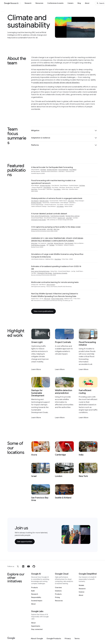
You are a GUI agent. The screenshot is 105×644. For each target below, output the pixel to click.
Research (28, 3)
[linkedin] (23, 566)
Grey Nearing (47, 187)
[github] (34, 566)
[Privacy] (68, 639)
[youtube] (29, 566)
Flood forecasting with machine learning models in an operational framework (53, 182)
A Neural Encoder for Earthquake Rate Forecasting (52, 167)
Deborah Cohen (44, 201)
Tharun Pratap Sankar (57, 299)
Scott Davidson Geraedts (58, 216)
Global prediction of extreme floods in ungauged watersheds (57, 198)
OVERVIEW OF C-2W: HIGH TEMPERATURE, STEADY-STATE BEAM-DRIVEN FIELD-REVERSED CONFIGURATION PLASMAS (57, 240)
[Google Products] (54, 639)
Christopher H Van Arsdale (39, 220)
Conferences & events (55, 3)
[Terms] (77, 639)
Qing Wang (58, 259)
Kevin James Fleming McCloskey (40, 216)
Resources (39, 3)
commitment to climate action (44, 65)
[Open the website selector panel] (20, 3)
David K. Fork (61, 218)
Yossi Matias (73, 170)
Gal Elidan (43, 170)
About (87, 3)
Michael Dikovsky (59, 243)
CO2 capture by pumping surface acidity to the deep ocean (56, 227)
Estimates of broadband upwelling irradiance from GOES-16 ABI (56, 268)
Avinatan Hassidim (52, 170)
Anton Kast (34, 243)
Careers (70, 3)
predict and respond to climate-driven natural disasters (56, 82)
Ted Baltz (52, 245)
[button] (64, 131)
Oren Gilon (34, 189)
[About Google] (37, 639)
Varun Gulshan (51, 285)
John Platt (69, 218)
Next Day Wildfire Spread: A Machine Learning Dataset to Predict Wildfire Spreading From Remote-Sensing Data (55, 295)
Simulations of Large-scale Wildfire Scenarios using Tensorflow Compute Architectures (57, 255)
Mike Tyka (56, 229)
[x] (18, 566)
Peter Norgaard (69, 243)
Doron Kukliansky (63, 170)
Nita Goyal (47, 299)
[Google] (11, 638)
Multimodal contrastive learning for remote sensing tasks (55, 282)
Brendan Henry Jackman (73, 216)
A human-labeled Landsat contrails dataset (49, 214)
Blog (79, 3)
